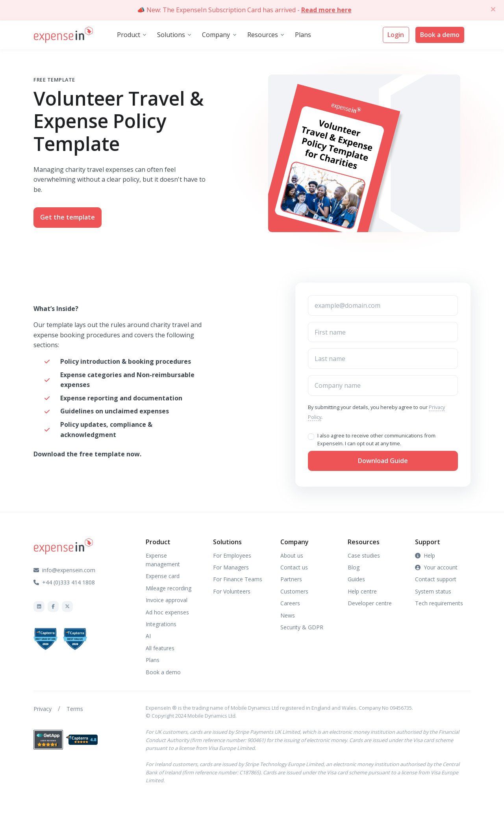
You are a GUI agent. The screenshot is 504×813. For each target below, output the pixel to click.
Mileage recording (169, 588)
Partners (291, 579)
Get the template (68, 217)
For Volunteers (232, 591)
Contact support (436, 579)
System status (433, 591)
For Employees (232, 555)
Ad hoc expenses (167, 612)
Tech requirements (439, 603)
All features (160, 648)
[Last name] (383, 359)
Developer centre (370, 603)
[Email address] (383, 305)
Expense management (163, 560)
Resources (263, 35)
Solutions (171, 35)
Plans (303, 35)
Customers (294, 591)
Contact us (294, 567)
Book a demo (440, 35)
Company (216, 35)
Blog (354, 567)
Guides (356, 579)
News (288, 615)
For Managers (231, 567)
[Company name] (383, 385)
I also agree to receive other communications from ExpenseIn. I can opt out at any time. (376, 439)
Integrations (161, 624)
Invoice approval (167, 600)
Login (396, 35)
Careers (290, 603)
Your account (436, 567)
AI (148, 636)
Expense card (163, 576)
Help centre (362, 591)
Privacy (43, 709)
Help (425, 555)
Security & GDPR (302, 627)
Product (129, 35)
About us (292, 555)
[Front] (63, 35)
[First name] (383, 332)
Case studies (364, 555)
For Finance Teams (238, 579)
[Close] (493, 9)
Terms (75, 709)
